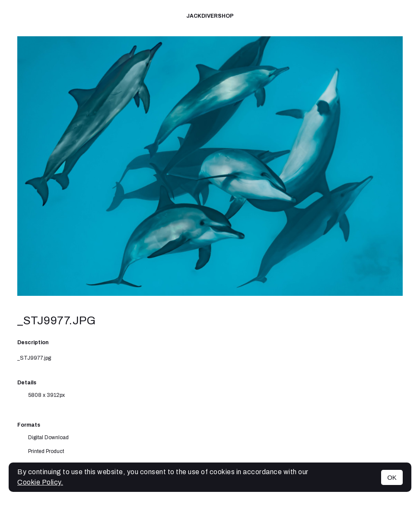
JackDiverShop (210, 16)
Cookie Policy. (40, 482)
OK (392, 477)
